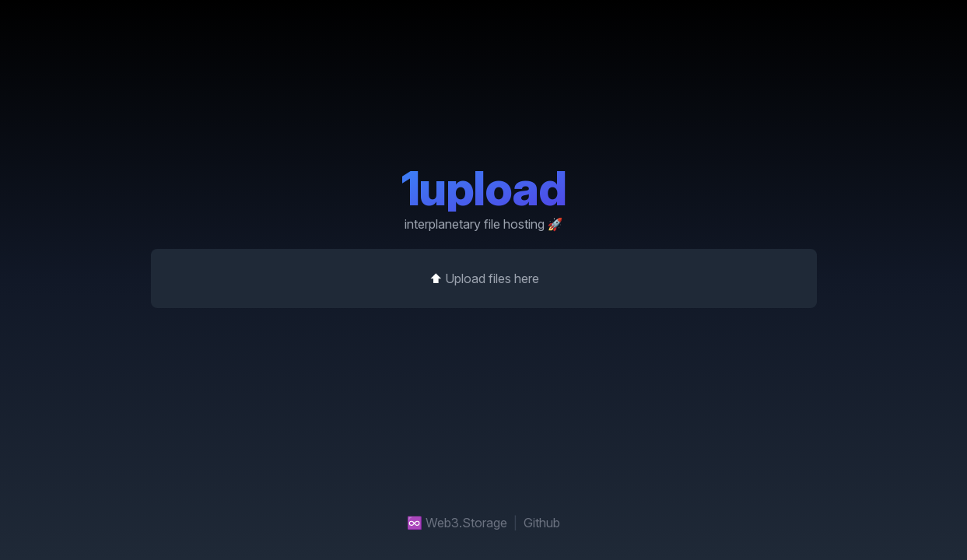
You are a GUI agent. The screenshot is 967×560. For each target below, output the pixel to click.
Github (542, 523)
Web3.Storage (466, 523)
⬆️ (483, 278)
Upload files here (491, 278)
